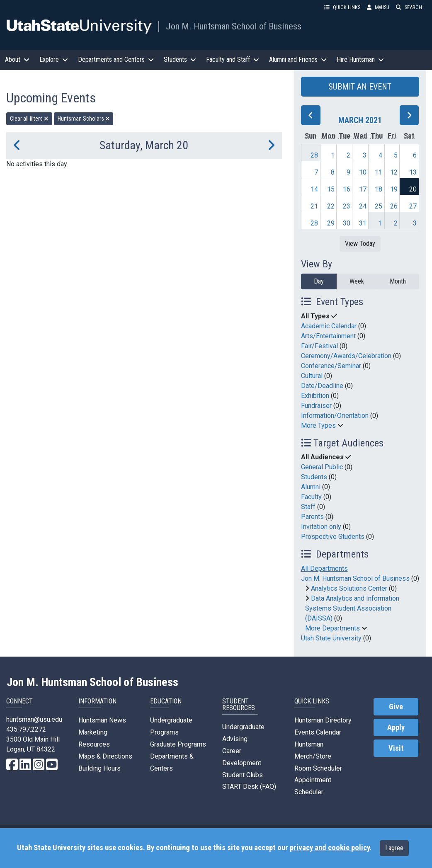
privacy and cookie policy (330, 848)
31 (363, 223)
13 (413, 172)
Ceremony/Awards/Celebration (346, 356)
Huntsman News (102, 720)
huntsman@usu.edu (34, 719)
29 (331, 223)
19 (394, 189)
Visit (396, 748)
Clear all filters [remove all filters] (29, 119)
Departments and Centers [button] (116, 59)
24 (363, 206)
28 (314, 155)
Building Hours (100, 768)
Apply (396, 727)
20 (413, 189)
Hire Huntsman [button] (360, 59)
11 (379, 172)
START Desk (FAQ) (249, 787)
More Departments (332, 628)
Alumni (311, 487)
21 (314, 206)
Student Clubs (243, 775)
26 (394, 206)
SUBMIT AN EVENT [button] (360, 87)
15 (331, 189)
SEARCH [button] (409, 7)
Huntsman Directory (323, 720)
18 (379, 189)
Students (314, 477)
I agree (394, 848)
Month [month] (398, 281)
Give (396, 707)
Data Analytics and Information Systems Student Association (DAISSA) (352, 608)
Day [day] (319, 281)
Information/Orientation (335, 416)
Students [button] (180, 59)
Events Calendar (318, 732)
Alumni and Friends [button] (298, 59)
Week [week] (357, 281)
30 (347, 223)
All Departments (324, 569)
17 (363, 189)
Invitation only (321, 527)
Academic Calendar (329, 326)
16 (347, 189)
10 (363, 172)
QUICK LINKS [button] (342, 7)
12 (394, 172)
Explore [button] (54, 59)
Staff (308, 507)
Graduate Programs (178, 744)
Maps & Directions (105, 756)
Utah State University (331, 638)
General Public (322, 467)
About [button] (17, 59)
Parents (312, 517)
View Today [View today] (360, 244)
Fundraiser (316, 406)
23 (347, 206)
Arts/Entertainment (328, 336)
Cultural (312, 376)
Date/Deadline (322, 386)
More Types (318, 426)
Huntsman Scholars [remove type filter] (84, 119)
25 (379, 206)
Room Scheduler (318, 768)
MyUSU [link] (378, 7)
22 (331, 206)
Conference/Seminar (331, 366)
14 (314, 189)
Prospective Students (333, 537)
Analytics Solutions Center (349, 588)
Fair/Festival (319, 346)
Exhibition (315, 396)
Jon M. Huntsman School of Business (234, 26)
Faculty (311, 497)
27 (413, 206)
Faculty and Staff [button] (233, 59)
